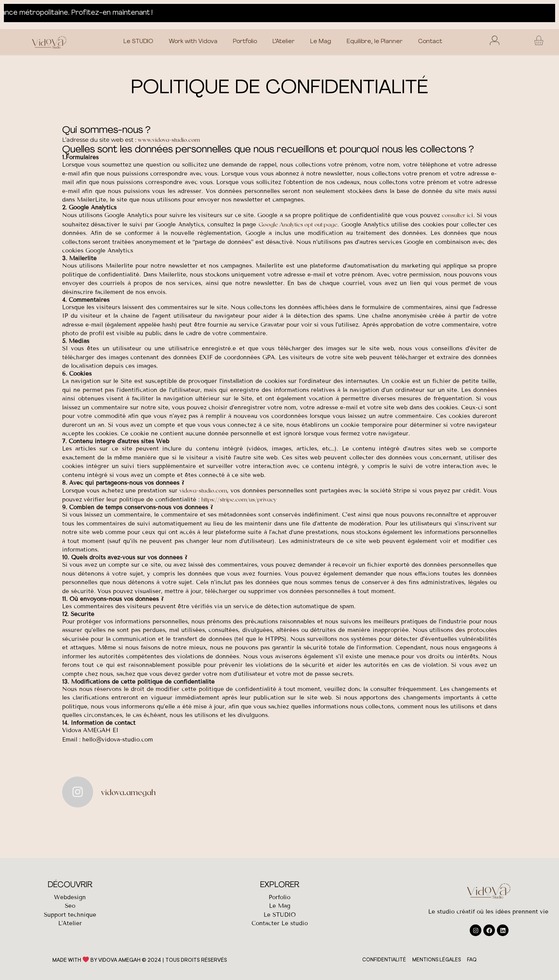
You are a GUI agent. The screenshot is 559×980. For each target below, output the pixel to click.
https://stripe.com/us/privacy (239, 499)
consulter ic (456, 215)
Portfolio (245, 42)
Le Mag (321, 42)
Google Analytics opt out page (298, 224)
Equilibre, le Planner (375, 42)
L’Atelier (284, 42)
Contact (430, 42)
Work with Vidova (193, 42)
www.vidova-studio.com (169, 139)
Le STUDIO (138, 42)
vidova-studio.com (203, 490)
